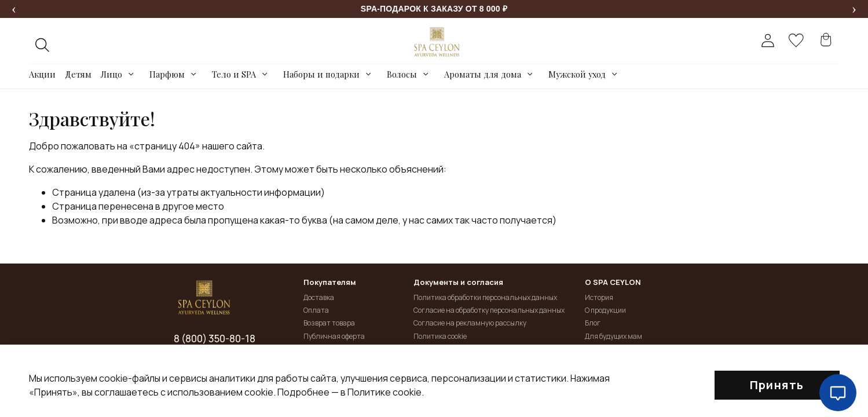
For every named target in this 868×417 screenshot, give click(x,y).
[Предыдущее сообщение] (14, 9)
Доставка (319, 297)
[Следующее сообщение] (854, 9)
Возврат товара (329, 323)
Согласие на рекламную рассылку (470, 323)
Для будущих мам (614, 336)
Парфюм (167, 74)
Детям (78, 74)
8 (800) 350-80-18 (215, 339)
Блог (593, 323)
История (599, 297)
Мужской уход (577, 74)
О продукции (605, 310)
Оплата (316, 310)
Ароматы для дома (483, 74)
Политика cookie (440, 336)
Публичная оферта (334, 336)
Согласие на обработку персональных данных (489, 310)
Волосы (402, 74)
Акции (42, 74)
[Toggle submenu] (131, 74)
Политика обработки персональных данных (485, 297)
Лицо (111, 74)
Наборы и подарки (321, 74)
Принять (777, 385)
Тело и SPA (234, 74)
